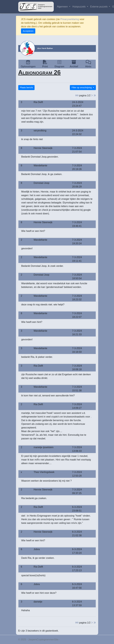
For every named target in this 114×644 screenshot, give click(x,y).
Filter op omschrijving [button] (82, 88)
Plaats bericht (26, 88)
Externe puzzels (99, 7)
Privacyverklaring (70, 19)
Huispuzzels (79, 7)
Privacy (65, 640)
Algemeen (63, 7)
